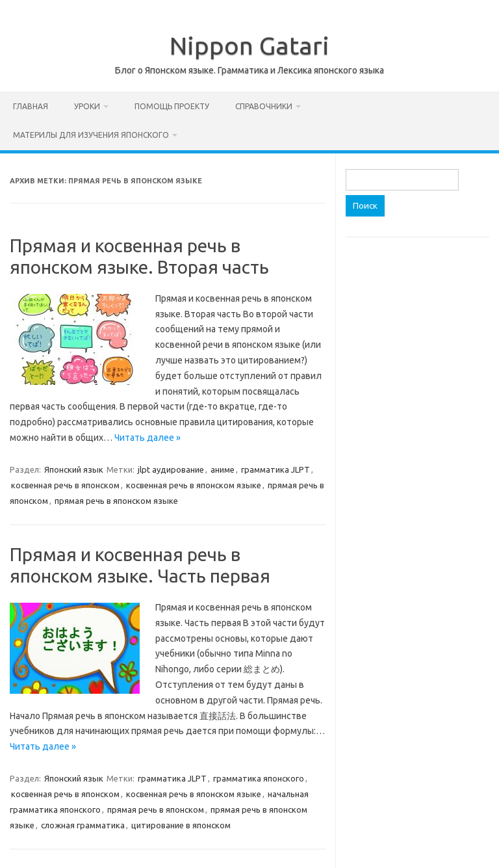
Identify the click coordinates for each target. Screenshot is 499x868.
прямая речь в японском (156, 809)
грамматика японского (259, 778)
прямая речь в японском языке (116, 501)
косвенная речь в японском (65, 485)
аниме (223, 469)
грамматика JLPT (275, 469)
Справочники (264, 106)
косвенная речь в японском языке (194, 485)
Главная (31, 106)
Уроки (87, 106)
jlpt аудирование (171, 469)
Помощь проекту (172, 106)
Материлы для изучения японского (91, 135)
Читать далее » (147, 438)
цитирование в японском (181, 825)
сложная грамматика (83, 825)
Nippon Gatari (249, 46)
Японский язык (74, 469)
